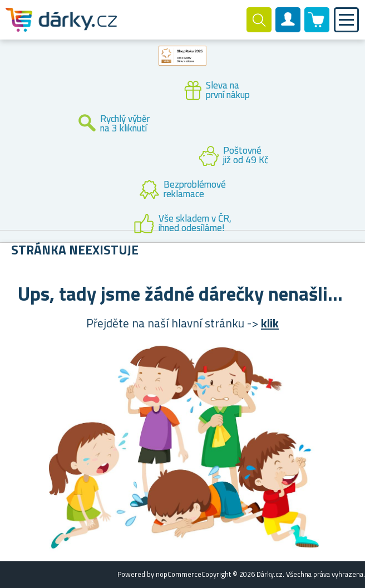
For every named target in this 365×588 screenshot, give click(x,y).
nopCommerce (179, 574)
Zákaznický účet (288, 29)
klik (270, 323)
